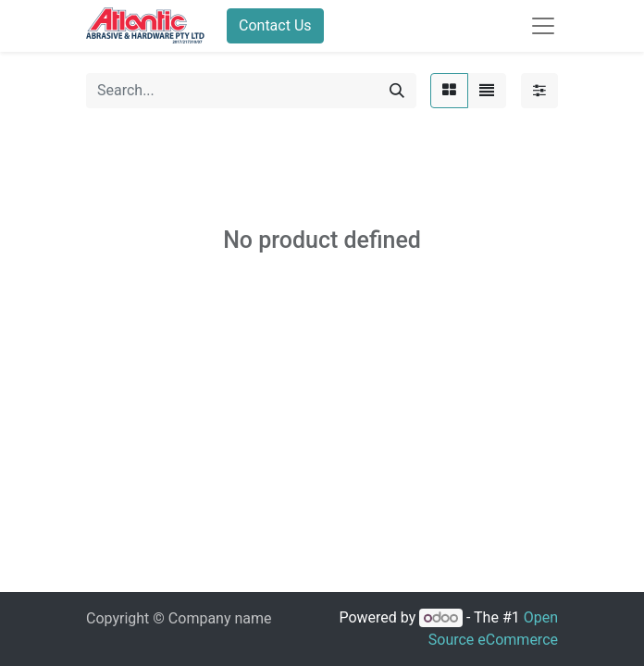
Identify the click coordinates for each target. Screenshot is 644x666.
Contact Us (275, 25)
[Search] (397, 91)
